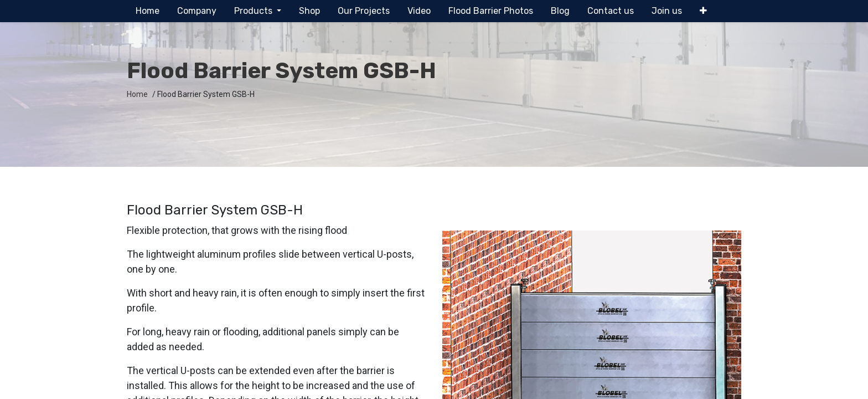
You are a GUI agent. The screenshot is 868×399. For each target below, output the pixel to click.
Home (137, 94)
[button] (703, 11)
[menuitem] (148, 11)
